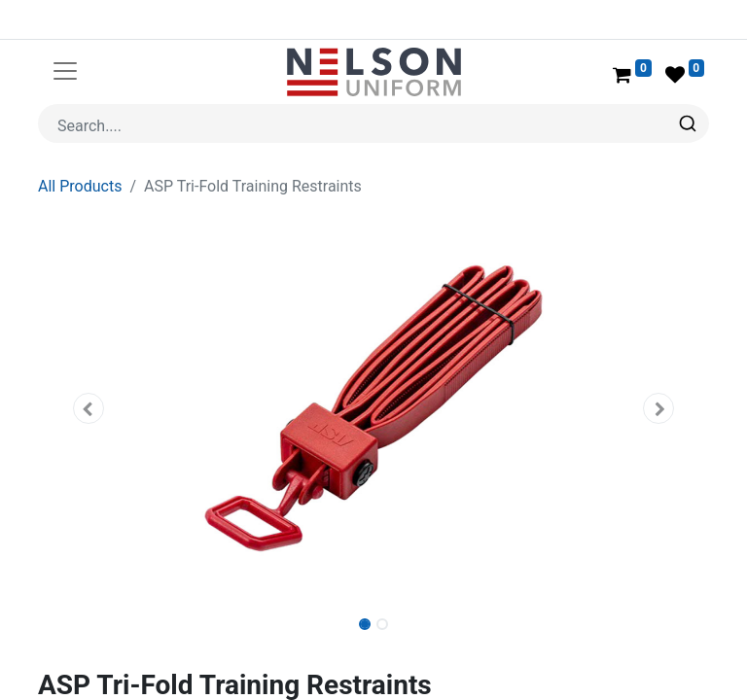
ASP (107, 666)
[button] (89, 362)
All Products (80, 140)
